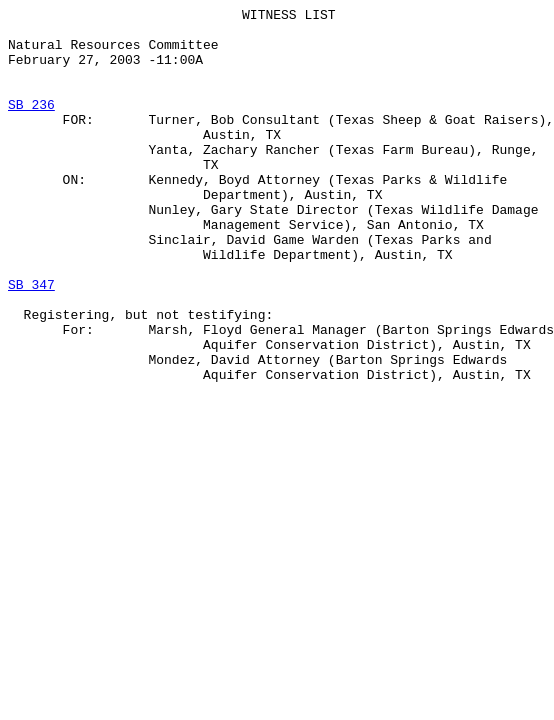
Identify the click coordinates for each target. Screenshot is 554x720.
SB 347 (31, 341)
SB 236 (31, 125)
